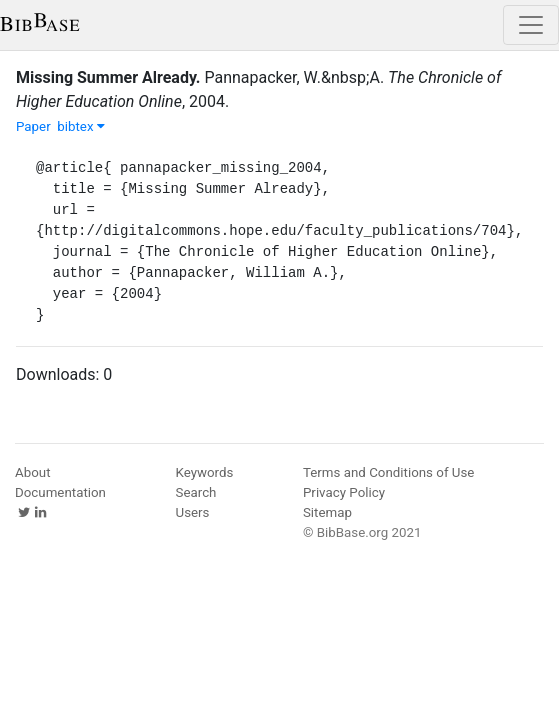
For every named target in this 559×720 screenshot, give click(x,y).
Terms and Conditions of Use (388, 472)
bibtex (81, 126)
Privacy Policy (344, 492)
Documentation (60, 492)
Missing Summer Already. (108, 77)
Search (196, 492)
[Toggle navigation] (531, 25)
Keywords (205, 472)
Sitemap (327, 512)
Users (193, 512)
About (33, 472)
